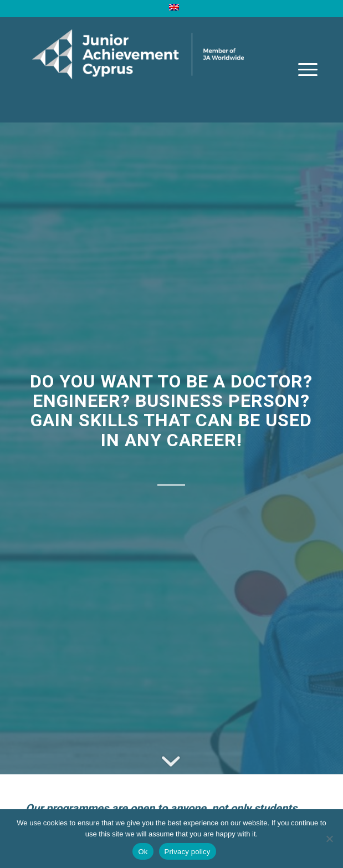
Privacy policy (188, 852)
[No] (329, 839)
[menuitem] (174, 7)
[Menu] (302, 70)
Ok (143, 852)
